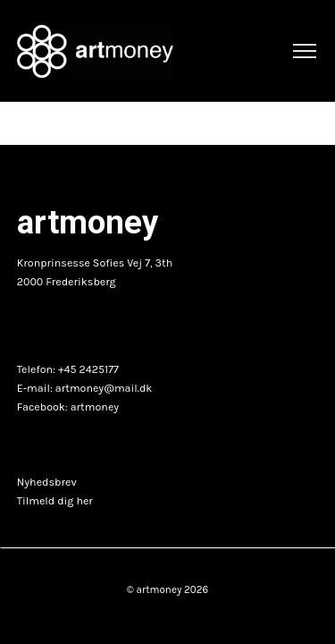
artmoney (95, 407)
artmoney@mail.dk (104, 388)
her (84, 501)
